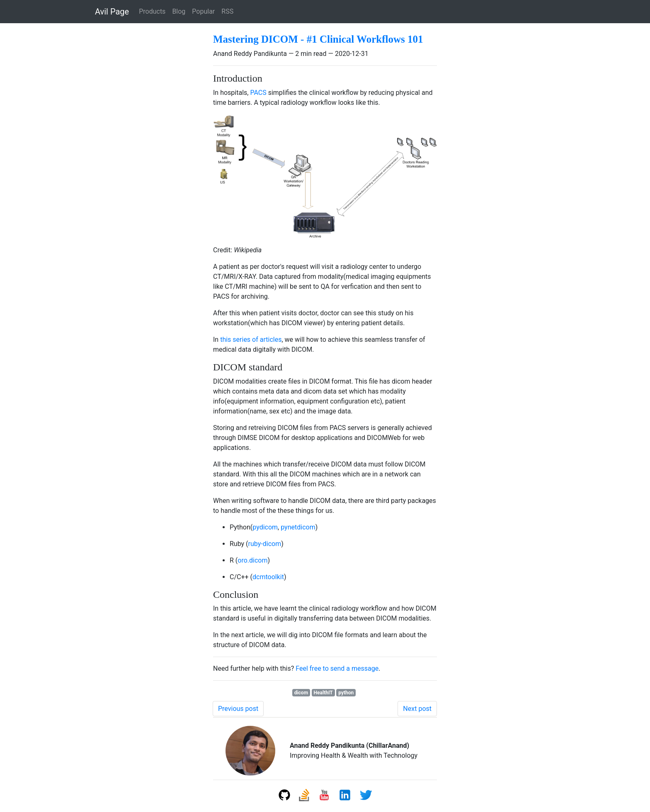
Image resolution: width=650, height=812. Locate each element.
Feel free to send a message (337, 668)
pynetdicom (298, 527)
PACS (258, 93)
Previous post (238, 709)
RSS (227, 11)
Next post (417, 709)
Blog (179, 11)
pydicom (265, 527)
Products (152, 11)
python (346, 693)
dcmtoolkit (268, 577)
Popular (203, 11)
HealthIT (323, 693)
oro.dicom (252, 560)
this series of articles (251, 340)
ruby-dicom (265, 544)
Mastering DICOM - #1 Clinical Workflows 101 (318, 39)
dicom (301, 693)
